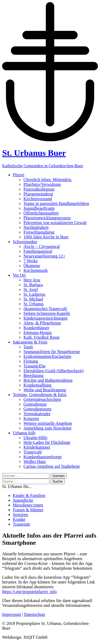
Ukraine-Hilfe (35, 438)
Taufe (28, 347)
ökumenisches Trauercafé (45, 309)
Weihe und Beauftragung (45, 390)
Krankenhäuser (36, 328)
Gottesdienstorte (37, 409)
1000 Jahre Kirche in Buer (46, 237)
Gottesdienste (35, 404)
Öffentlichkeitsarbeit (41, 213)
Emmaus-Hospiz (38, 332)
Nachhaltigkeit (36, 227)
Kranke (19, 519)
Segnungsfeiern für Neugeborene (52, 352)
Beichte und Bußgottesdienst (48, 380)
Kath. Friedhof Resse (42, 337)
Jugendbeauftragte (39, 208)
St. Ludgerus (34, 294)
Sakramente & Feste (30, 342)
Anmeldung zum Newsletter (47, 428)
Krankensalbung (37, 385)
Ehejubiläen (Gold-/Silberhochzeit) (53, 371)
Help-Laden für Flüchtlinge (47, 442)
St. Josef (31, 289)
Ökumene (32, 266)
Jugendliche (23, 500)
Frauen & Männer (28, 510)
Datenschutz (35, 614)
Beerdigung (33, 375)
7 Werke (31, 261)
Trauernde (21, 524)
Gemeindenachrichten (42, 399)
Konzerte (31, 418)
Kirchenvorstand (38, 199)
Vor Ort (19, 275)
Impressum (12, 614)
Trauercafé (33, 452)
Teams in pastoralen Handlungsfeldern (56, 203)
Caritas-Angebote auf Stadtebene (52, 466)
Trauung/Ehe (35, 366)
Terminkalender (37, 414)
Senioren (20, 515)
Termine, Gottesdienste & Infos (40, 395)
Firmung (31, 361)
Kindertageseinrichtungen (45, 318)
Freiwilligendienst (39, 232)
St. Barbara (33, 285)
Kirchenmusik (36, 270)
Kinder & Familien (29, 495)
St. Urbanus (34, 304)
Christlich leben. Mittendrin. (48, 180)
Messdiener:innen (28, 505)
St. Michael (33, 299)
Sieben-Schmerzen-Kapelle (47, 313)
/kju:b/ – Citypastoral (42, 246)
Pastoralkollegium (39, 189)
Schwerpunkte (25, 242)
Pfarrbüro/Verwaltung (42, 184)
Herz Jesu (32, 280)
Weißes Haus (35, 461)
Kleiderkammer (37, 447)
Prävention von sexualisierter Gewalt (55, 223)
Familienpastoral (38, 251)
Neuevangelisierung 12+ (44, 256)
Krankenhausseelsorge (43, 457)
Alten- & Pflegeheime (42, 323)
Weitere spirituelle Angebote (48, 423)
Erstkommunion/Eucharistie (47, 356)
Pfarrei (19, 175)
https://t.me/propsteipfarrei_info (29, 592)
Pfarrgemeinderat (38, 194)
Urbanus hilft (24, 433)
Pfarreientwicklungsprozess (47, 218)
